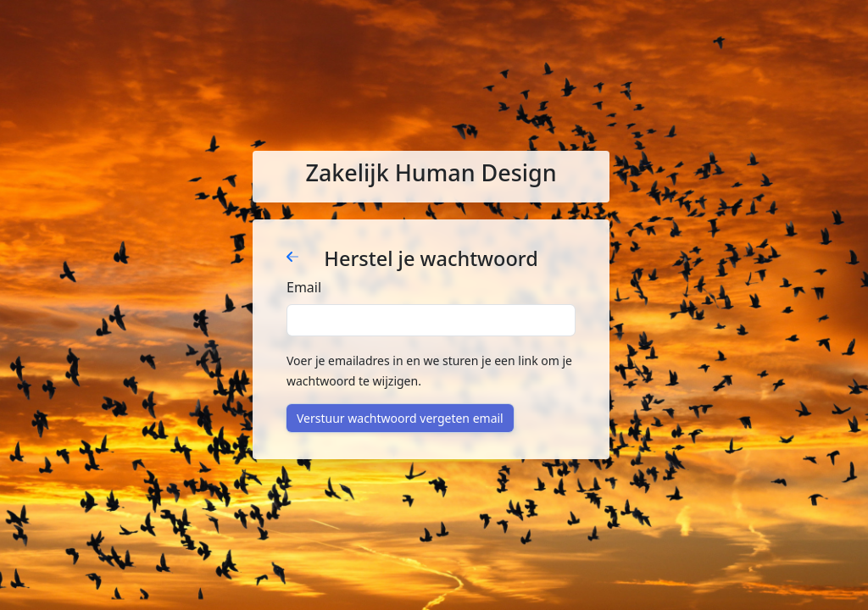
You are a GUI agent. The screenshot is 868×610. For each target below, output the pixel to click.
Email (304, 287)
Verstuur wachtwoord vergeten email (400, 418)
